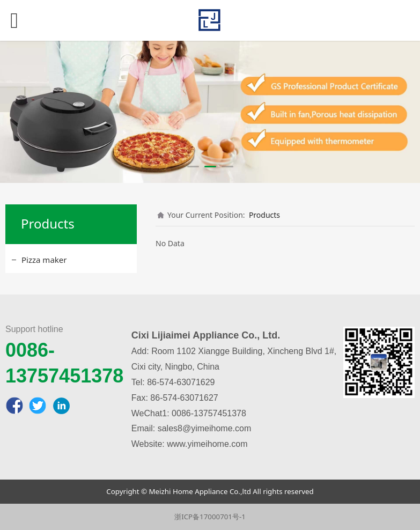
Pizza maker (44, 260)
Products (264, 215)
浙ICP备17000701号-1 (210, 517)
